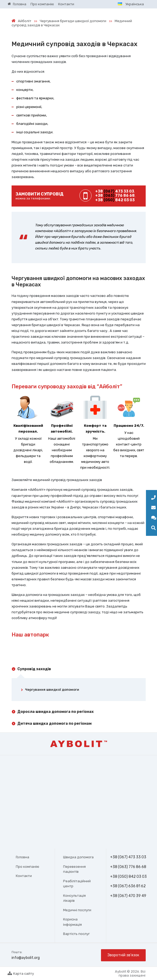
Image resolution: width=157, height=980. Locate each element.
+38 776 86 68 (115, 196)
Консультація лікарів (74, 898)
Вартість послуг (76, 934)
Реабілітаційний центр (77, 884)
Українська (131, 4)
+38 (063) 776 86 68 (128, 867)
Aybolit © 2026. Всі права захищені (130, 974)
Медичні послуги (77, 910)
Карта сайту (21, 974)
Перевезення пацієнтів (74, 869)
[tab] (79, 691)
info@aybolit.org (26, 958)
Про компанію (27, 867)
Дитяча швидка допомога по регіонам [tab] (54, 724)
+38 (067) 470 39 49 (128, 896)
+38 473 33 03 (115, 191)
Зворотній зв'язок (123, 955)
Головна (22, 857)
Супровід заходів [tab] (34, 669)
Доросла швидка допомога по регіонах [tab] (55, 712)
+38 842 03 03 (115, 200)
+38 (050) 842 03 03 (129, 877)
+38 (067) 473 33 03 (128, 857)
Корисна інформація (72, 922)
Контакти (24, 876)
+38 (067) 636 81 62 (128, 886)
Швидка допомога (78, 857)
